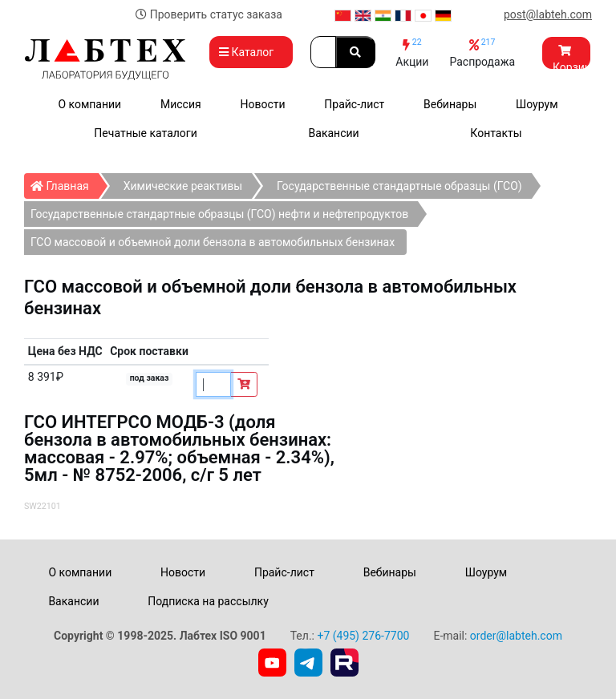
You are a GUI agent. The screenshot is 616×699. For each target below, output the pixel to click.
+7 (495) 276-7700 (363, 636)
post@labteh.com (548, 14)
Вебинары (450, 104)
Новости (262, 104)
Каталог (251, 52)
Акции (412, 53)
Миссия (181, 104)
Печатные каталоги (145, 133)
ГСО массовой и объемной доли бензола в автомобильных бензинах (213, 242)
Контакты (496, 133)
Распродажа (482, 53)
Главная (65, 183)
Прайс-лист (354, 104)
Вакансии (334, 133)
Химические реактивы (183, 186)
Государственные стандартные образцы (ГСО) (399, 186)
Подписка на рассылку (208, 601)
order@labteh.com (516, 636)
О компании (89, 104)
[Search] (323, 52)
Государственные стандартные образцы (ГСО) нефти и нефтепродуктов (219, 214)
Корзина (571, 57)
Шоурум (537, 104)
